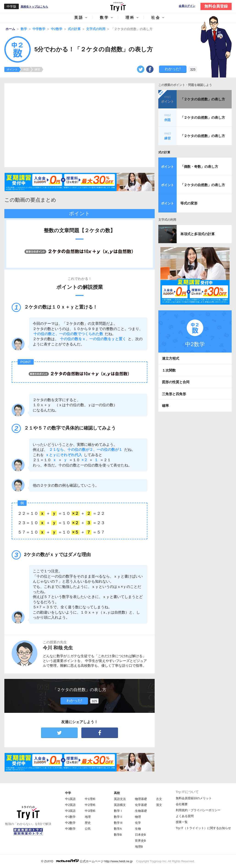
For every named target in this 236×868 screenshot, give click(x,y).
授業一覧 (182, 822)
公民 (88, 829)
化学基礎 (141, 805)
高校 (117, 793)
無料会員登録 (216, 6)
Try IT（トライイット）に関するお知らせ (203, 828)
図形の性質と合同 (176, 382)
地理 (88, 817)
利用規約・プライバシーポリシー (198, 810)
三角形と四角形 (174, 394)
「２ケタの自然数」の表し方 (203, 99)
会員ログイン (187, 6)
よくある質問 (185, 816)
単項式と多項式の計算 (198, 234)
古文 (159, 799)
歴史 (88, 823)
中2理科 (90, 805)
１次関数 (169, 370)
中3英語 (70, 811)
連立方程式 (171, 358)
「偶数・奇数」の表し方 (199, 167)
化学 (138, 823)
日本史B (140, 835)
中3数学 (70, 829)
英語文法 (120, 799)
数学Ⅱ (118, 817)
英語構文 (120, 805)
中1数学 (70, 817)
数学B (118, 835)
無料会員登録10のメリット (194, 798)
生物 (138, 829)
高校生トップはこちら (34, 7)
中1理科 (90, 799)
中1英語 (70, 799)
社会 (156, 18)
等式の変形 (189, 203)
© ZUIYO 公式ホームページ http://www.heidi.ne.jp (87, 861)
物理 (138, 817)
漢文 (159, 805)
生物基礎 (141, 811)
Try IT (118, 6)
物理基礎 (141, 799)
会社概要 (182, 804)
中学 (68, 793)
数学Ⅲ (118, 823)
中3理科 (90, 811)
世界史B (140, 841)
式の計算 (164, 152)
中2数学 (70, 823)
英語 (79, 18)
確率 (165, 406)
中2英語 (70, 805)
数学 (104, 18)
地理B (139, 847)
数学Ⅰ (118, 811)
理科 (130, 18)
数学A (118, 829)
